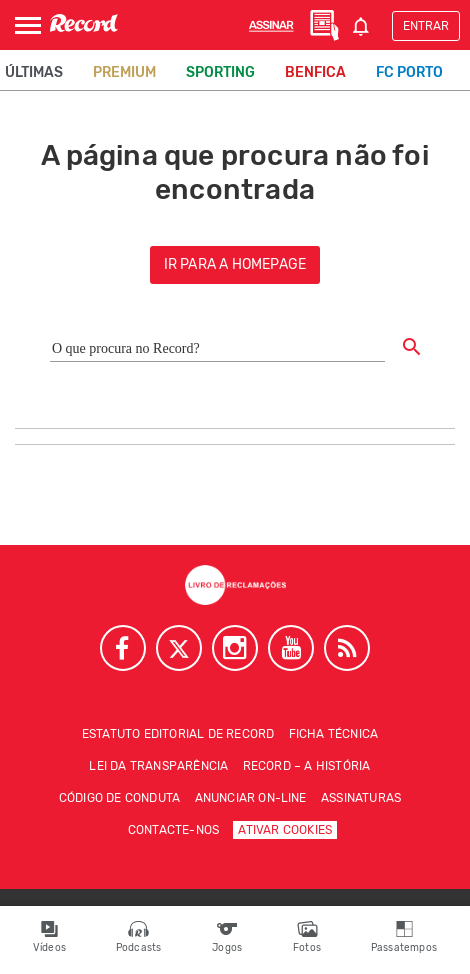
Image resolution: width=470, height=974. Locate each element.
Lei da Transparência (158, 766)
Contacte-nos (173, 830)
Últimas (34, 72)
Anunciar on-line (251, 798)
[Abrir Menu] (28, 25)
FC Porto (409, 72)
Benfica (315, 72)
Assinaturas (361, 798)
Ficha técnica (334, 734)
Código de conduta (119, 798)
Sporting (220, 72)
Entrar (426, 26)
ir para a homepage (235, 264)
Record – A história (307, 766)
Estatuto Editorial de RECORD (178, 734)
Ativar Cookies (285, 830)
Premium (124, 72)
